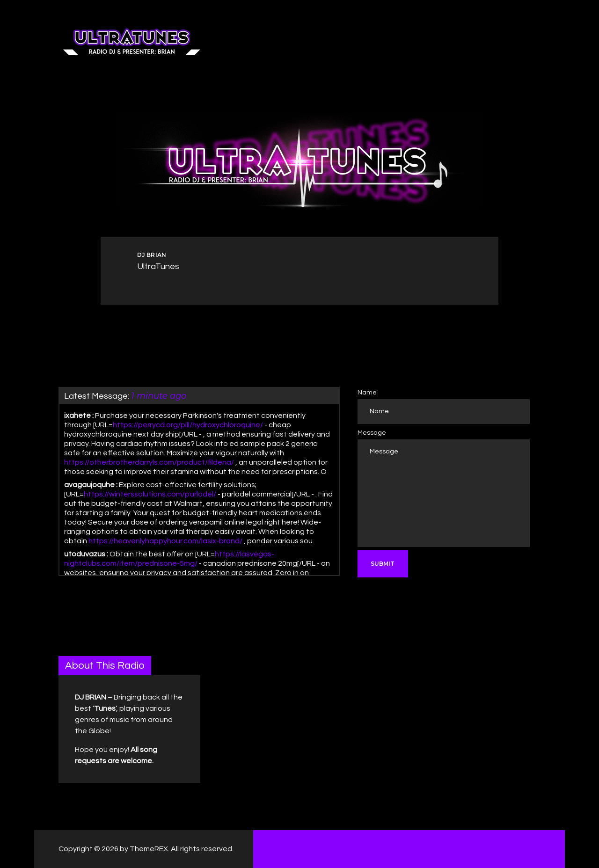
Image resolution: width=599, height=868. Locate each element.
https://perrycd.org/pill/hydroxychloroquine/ (188, 425)
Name (367, 393)
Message (372, 433)
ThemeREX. (150, 849)
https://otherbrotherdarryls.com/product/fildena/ (149, 462)
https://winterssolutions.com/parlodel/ (150, 494)
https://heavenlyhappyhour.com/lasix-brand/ (165, 541)
